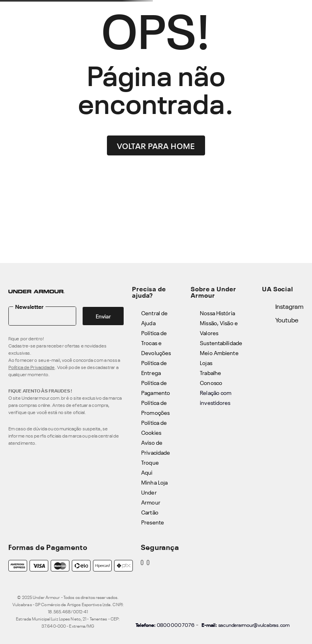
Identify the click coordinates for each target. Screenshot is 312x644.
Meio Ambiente (219, 352)
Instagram (289, 306)
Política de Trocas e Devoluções (156, 343)
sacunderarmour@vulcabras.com (254, 624)
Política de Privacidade (32, 367)
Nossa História (217, 313)
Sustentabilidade (221, 343)
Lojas (206, 362)
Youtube (287, 320)
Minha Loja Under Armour (154, 492)
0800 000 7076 (176, 624)
